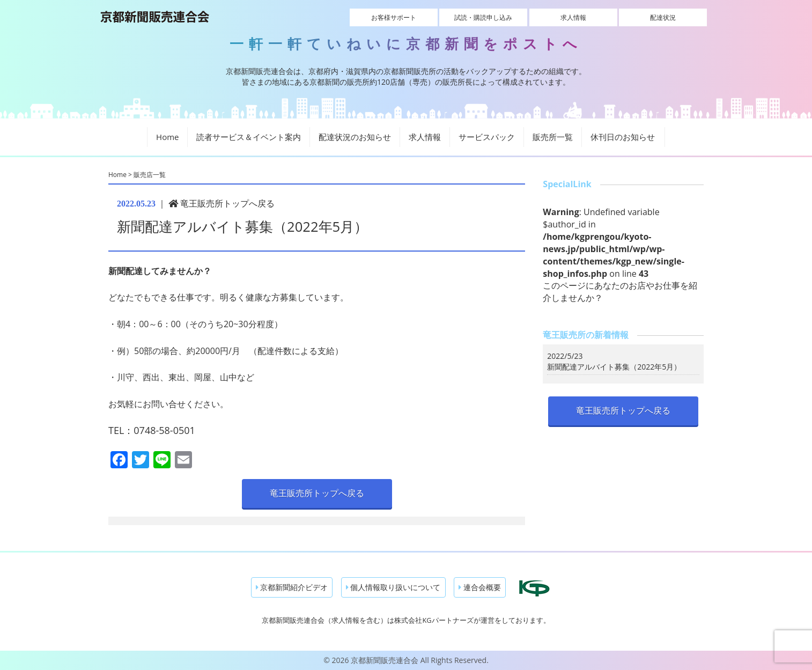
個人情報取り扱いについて (393, 587)
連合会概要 (480, 587)
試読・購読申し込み (483, 17)
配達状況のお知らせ (355, 137)
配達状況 (663, 17)
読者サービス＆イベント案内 (249, 137)
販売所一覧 (553, 137)
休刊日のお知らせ (623, 137)
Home (167, 137)
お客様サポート (394, 17)
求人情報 (573, 17)
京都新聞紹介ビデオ (292, 587)
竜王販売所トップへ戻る (222, 203)
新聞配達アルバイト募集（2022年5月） (614, 367)
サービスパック (487, 137)
